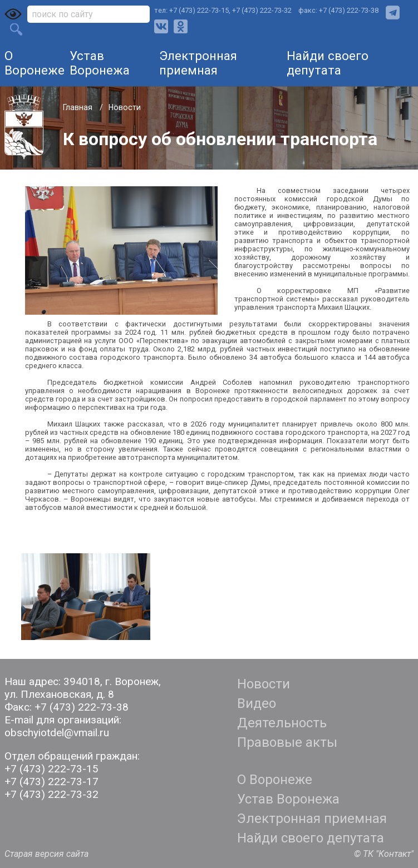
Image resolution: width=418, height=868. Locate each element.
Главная (78, 107)
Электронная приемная (198, 63)
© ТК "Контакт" (384, 854)
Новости (125, 107)
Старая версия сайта (46, 854)
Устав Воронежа (100, 63)
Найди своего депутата (328, 63)
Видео (257, 703)
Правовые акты (287, 742)
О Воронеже (35, 63)
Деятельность (282, 723)
